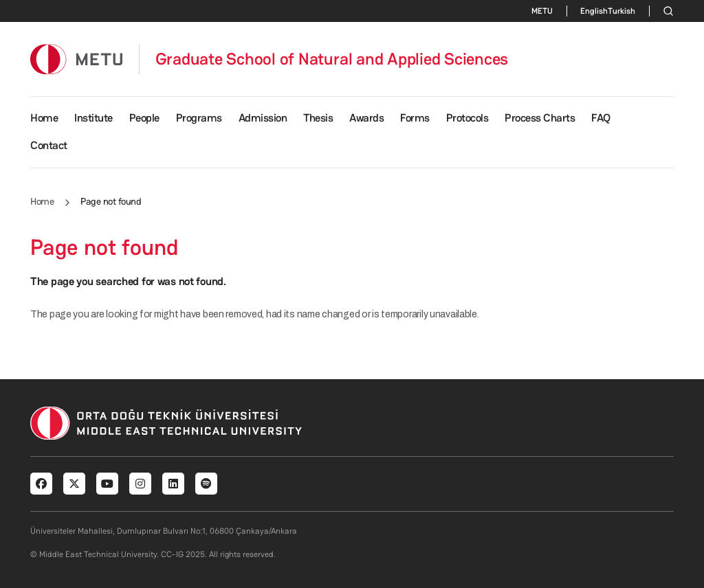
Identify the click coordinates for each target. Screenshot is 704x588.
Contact (49, 145)
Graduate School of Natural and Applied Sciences (332, 59)
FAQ (601, 118)
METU (542, 11)
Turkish (621, 11)
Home (44, 118)
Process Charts (540, 118)
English (594, 11)
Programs (199, 118)
